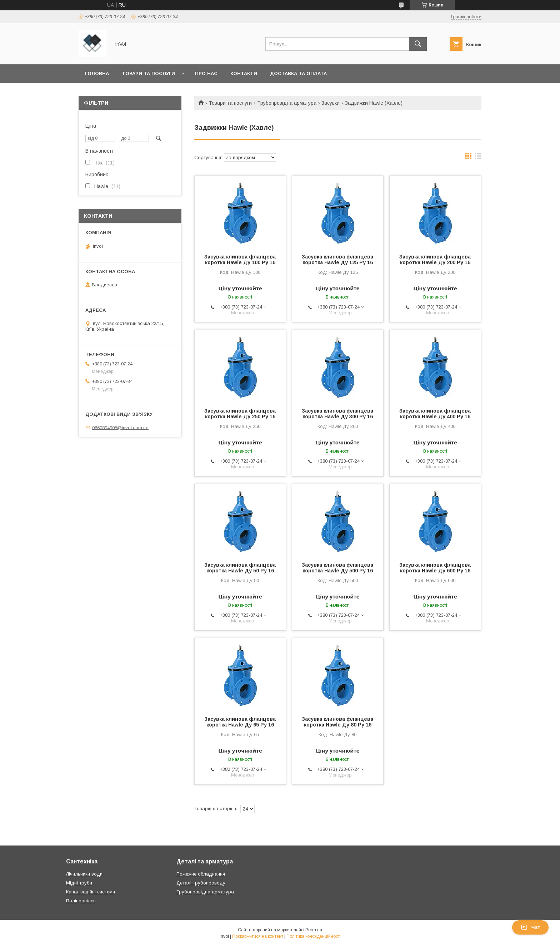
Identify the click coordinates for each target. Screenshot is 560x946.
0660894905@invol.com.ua (120, 427)
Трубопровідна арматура (287, 103)
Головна (97, 73)
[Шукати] (418, 44)
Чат (530, 927)
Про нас (206, 73)
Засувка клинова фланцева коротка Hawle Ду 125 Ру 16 (337, 260)
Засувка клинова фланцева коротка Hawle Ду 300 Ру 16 (337, 414)
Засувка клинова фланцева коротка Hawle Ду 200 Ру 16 (435, 260)
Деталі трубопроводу (201, 883)
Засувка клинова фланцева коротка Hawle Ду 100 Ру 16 (240, 260)
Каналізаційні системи (91, 892)
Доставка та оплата (298, 73)
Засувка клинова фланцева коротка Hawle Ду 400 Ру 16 (435, 414)
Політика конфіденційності (314, 936)
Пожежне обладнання (201, 874)
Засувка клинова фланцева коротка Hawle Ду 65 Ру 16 (240, 722)
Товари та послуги (148, 73)
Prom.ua (314, 930)
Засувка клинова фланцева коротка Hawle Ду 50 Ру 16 (240, 568)
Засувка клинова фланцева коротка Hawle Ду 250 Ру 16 (240, 414)
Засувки (331, 103)
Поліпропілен (81, 901)
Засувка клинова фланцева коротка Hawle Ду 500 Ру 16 (337, 568)
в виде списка (478, 158)
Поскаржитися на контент (258, 936)
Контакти (244, 73)
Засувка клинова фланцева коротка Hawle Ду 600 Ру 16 (435, 568)
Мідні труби (79, 883)
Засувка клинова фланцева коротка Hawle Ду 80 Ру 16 (337, 722)
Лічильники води (84, 874)
